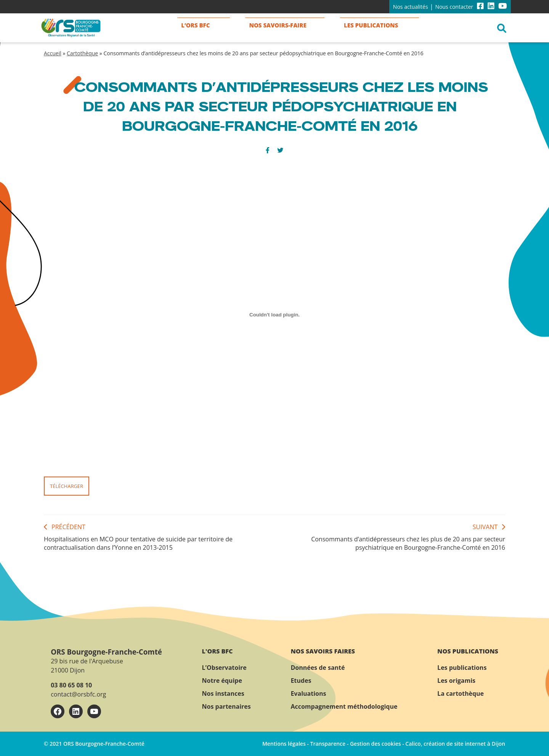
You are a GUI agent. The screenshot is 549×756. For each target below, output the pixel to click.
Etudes (301, 681)
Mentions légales (284, 744)
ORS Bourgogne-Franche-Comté (106, 652)
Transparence (328, 744)
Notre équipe (222, 681)
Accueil (53, 53)
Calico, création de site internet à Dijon (455, 744)
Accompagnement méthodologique (344, 706)
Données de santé (318, 668)
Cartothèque (82, 53)
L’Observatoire (224, 668)
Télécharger (67, 486)
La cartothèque (461, 693)
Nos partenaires (226, 706)
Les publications (462, 668)
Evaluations (308, 693)
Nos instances (223, 693)
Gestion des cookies (376, 744)
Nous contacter (454, 7)
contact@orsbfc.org (78, 694)
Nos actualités (411, 7)
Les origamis (456, 681)
